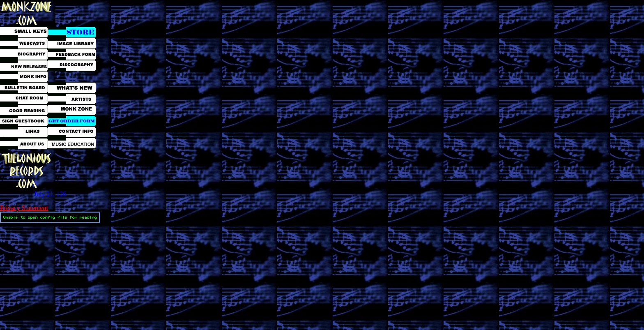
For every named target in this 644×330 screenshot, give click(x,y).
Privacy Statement (24, 208)
